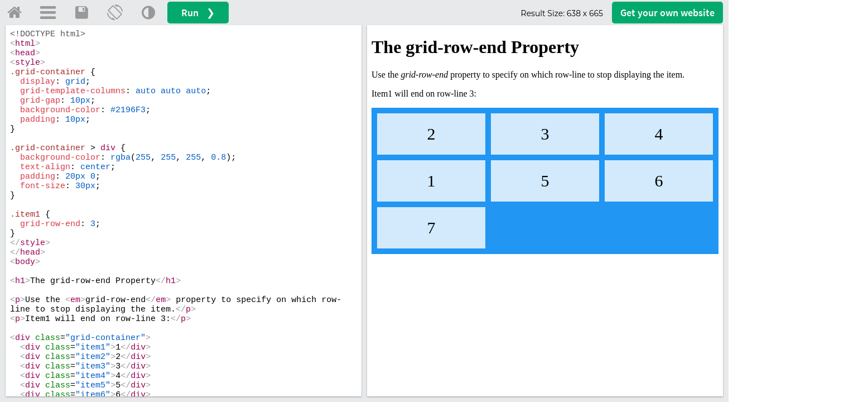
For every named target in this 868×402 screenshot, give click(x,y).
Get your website (667, 13)
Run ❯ (198, 13)
